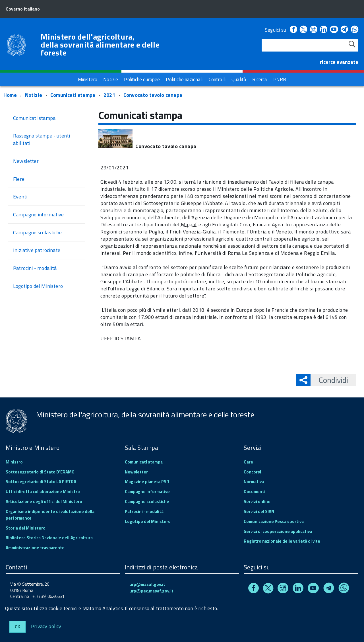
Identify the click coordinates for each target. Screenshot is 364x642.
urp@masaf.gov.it (147, 584)
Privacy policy (46, 626)
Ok (17, 627)
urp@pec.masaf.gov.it (151, 591)
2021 (109, 95)
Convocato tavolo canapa (153, 95)
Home (10, 95)
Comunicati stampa (73, 95)
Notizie (34, 95)
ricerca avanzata (339, 62)
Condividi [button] (329, 380)
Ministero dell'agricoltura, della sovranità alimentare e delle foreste (100, 45)
